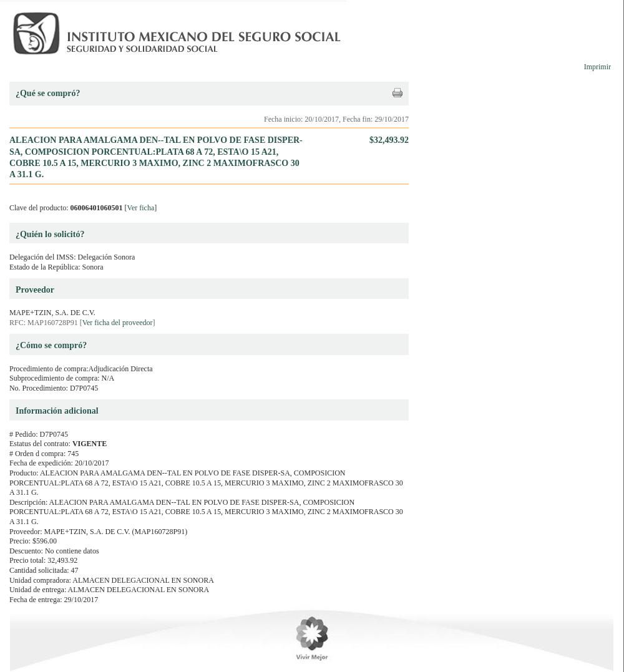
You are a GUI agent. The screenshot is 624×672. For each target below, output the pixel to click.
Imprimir (597, 67)
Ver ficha (141, 208)
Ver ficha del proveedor (118, 323)
